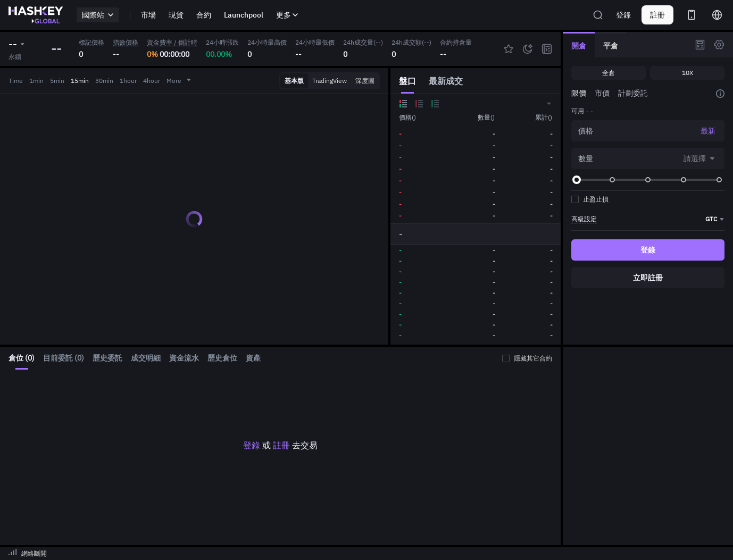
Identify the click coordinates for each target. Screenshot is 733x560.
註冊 (281, 445)
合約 (204, 15)
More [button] (179, 81)
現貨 (176, 15)
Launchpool (244, 15)
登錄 (623, 15)
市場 (148, 15)
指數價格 (126, 42)
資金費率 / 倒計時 (172, 42)
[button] (548, 104)
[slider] (577, 180)
